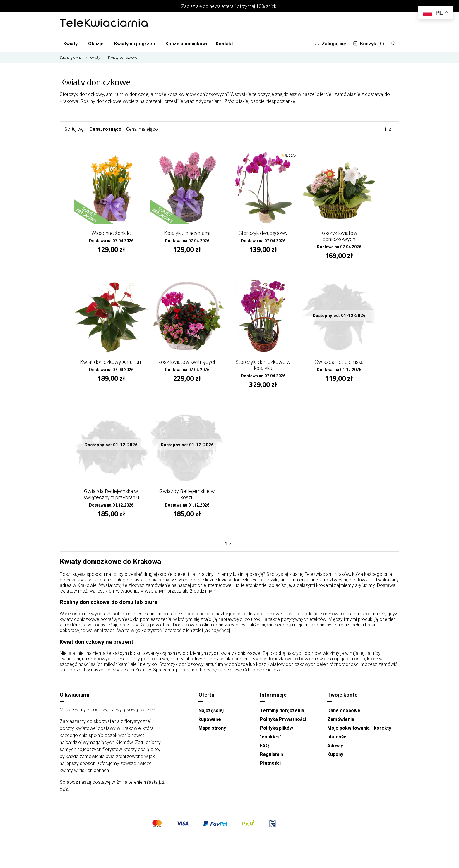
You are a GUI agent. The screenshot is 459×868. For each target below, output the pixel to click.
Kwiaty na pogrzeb (136, 44)
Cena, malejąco (142, 129)
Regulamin (272, 760)
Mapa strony (212, 734)
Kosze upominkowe (187, 44)
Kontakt (224, 44)
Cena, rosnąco (105, 129)
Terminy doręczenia (282, 716)
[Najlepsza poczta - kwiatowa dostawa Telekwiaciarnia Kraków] (104, 23)
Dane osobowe (344, 716)
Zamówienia (341, 725)
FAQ (264, 751)
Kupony (335, 760)
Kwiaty (72, 44)
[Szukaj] (393, 43)
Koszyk (369, 44)
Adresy (335, 751)
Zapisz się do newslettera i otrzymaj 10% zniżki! (230, 6)
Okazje (98, 44)
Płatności (270, 769)
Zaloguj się (330, 44)
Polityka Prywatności (283, 725)
